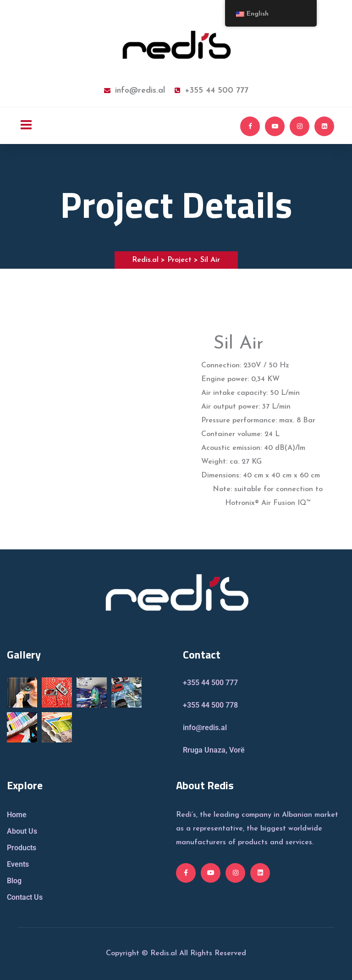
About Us (22, 831)
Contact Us (25, 897)
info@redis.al (135, 91)
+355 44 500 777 (212, 91)
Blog (14, 881)
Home (17, 815)
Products (22, 848)
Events (18, 864)
